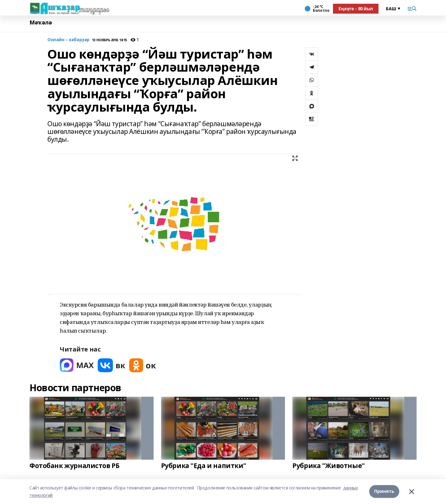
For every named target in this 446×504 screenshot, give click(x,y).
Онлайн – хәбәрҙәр (68, 40)
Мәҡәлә (41, 22)
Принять (384, 491)
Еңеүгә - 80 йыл (356, 9)
